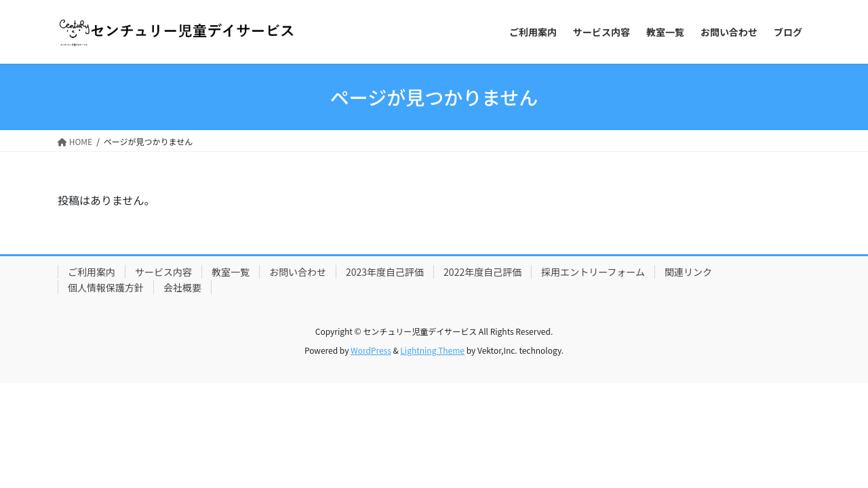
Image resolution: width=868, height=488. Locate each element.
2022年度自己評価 (482, 272)
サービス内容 (163, 272)
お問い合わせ (298, 272)
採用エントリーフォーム (593, 272)
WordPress (371, 350)
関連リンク (688, 272)
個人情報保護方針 (106, 287)
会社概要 (182, 287)
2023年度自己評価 (385, 272)
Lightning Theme (432, 350)
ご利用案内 (92, 272)
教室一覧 (231, 272)
